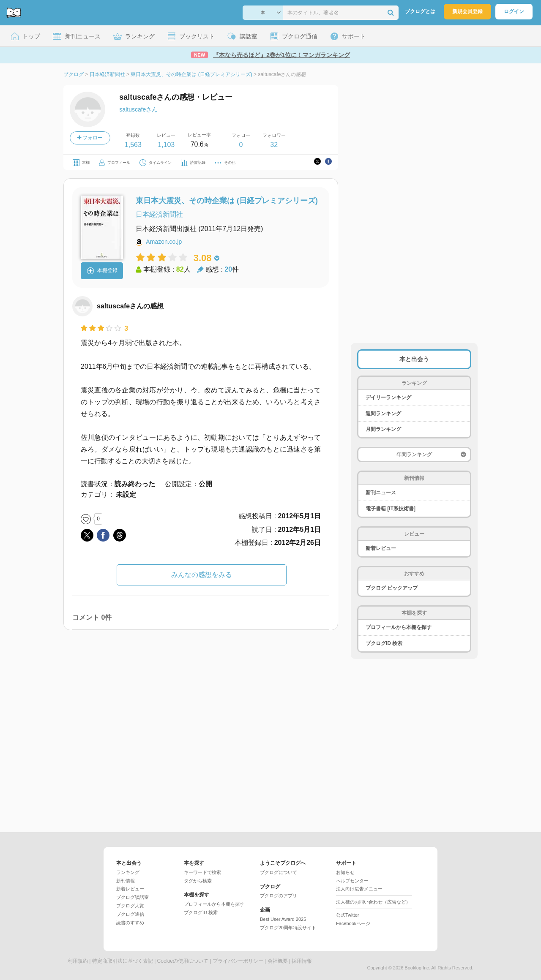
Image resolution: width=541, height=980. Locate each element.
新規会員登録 (467, 11)
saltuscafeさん (138, 109)
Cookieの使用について (183, 961)
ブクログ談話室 (133, 897)
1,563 (133, 145)
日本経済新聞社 (159, 214)
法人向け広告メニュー (359, 889)
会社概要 (278, 961)
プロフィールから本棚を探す (399, 627)
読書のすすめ (130, 923)
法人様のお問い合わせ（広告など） (373, 902)
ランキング (128, 872)
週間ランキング (383, 414)
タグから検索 (198, 881)
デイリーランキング (388, 397)
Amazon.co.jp (164, 242)
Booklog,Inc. (417, 968)
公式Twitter (347, 915)
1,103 (166, 145)
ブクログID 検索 (384, 643)
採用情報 (302, 961)
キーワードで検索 (202, 872)
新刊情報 (126, 881)
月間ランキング (383, 429)
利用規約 (78, 961)
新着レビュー (381, 548)
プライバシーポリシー (238, 961)
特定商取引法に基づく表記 (123, 961)
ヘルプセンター (352, 881)
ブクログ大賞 (130, 906)
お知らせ (345, 872)
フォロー (90, 138)
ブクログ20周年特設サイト (288, 928)
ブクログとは (420, 11)
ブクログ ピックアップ (392, 588)
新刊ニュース (381, 493)
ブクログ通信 (130, 914)
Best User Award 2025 (283, 919)
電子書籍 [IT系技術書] (391, 509)
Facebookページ (353, 923)
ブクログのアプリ (279, 896)
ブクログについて (279, 872)
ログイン (514, 11)
